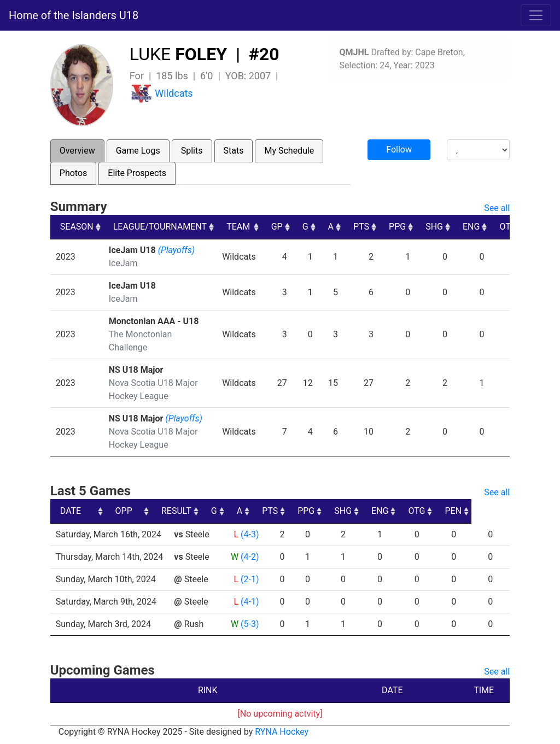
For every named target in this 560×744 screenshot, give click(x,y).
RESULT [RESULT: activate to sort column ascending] (240, 511)
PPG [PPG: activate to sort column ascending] (397, 227)
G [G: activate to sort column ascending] (305, 227)
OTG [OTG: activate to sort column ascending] (508, 227)
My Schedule (289, 151)
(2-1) (250, 579)
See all (497, 208)
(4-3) (250, 534)
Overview (77, 151)
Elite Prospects (137, 173)
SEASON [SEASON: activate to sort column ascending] (77, 227)
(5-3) (250, 624)
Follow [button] (399, 150)
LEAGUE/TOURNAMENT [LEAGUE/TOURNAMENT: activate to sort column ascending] (160, 227)
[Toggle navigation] (536, 15)
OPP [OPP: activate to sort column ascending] (187, 511)
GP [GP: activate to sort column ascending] (277, 227)
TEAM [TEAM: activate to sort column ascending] (238, 227)
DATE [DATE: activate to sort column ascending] (71, 511)
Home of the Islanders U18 (74, 15)
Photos (74, 173)
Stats (234, 151)
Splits (192, 151)
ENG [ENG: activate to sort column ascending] (471, 227)
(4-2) (250, 557)
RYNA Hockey (282, 732)
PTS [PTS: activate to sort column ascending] (361, 227)
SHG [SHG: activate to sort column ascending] (434, 227)
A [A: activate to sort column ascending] (331, 227)
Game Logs (138, 151)
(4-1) (250, 602)
